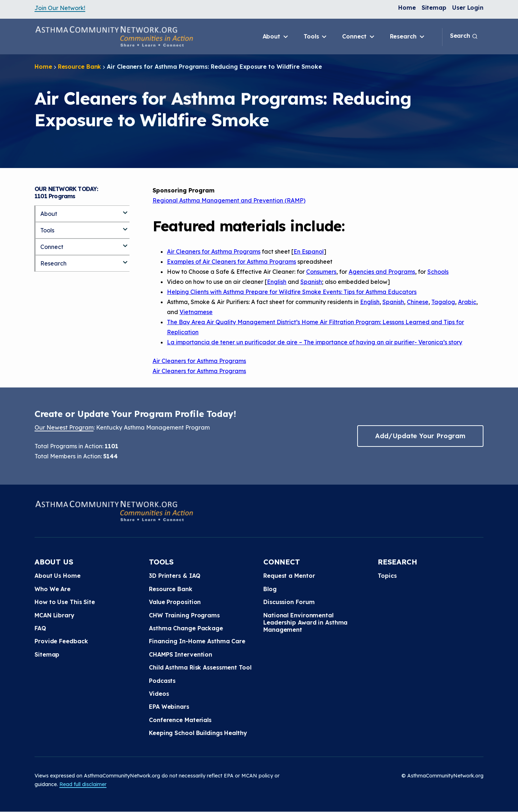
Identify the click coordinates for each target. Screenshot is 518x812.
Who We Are (53, 589)
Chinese (418, 302)
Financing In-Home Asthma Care (197, 641)
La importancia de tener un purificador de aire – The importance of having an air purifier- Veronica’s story (315, 342)
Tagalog (443, 302)
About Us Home (58, 576)
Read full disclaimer (83, 784)
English (277, 282)
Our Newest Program (64, 427)
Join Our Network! (60, 8)
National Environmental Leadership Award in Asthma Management (305, 623)
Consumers (321, 272)
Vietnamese (196, 312)
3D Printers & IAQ (175, 576)
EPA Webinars (169, 707)
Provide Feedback (61, 641)
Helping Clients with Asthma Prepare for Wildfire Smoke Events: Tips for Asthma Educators (292, 292)
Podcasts (162, 681)
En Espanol (309, 251)
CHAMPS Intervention (181, 654)
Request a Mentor (289, 576)
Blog (270, 589)
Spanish (311, 282)
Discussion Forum (289, 602)
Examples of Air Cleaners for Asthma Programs (231, 262)
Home (407, 8)
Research (408, 37)
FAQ (40, 628)
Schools (438, 272)
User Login (468, 8)
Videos (159, 694)
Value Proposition (175, 602)
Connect (359, 37)
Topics (387, 576)
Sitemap (434, 8)
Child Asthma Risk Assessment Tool (200, 667)
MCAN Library (54, 615)
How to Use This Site (65, 602)
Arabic (467, 302)
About (276, 37)
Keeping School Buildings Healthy (198, 733)
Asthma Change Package (186, 628)
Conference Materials (180, 720)
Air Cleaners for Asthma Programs (214, 251)
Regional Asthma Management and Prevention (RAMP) (229, 200)
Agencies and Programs (382, 272)
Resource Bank (80, 67)
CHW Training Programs (184, 615)
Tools (316, 37)
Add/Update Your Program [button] (420, 436)
